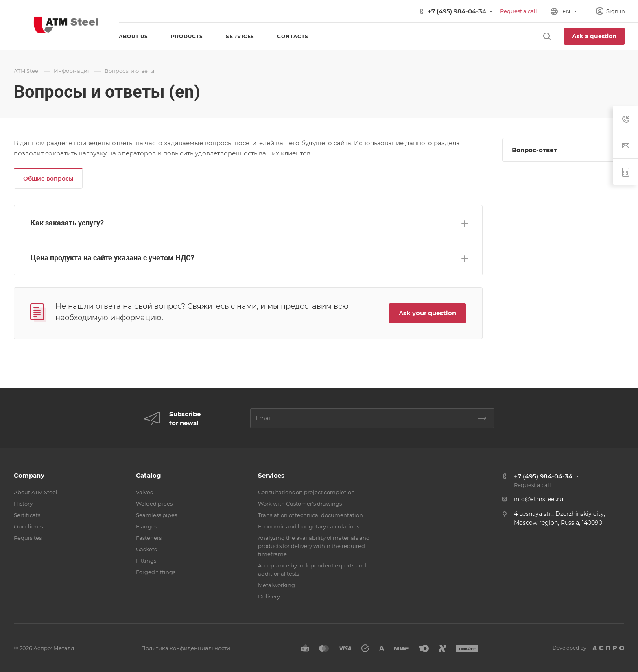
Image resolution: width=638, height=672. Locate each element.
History (23, 504)
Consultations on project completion (306, 492)
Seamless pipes (156, 515)
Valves (144, 492)
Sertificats (27, 515)
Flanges (146, 526)
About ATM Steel (36, 492)
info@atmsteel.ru (539, 499)
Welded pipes (154, 504)
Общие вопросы (48, 179)
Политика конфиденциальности (186, 648)
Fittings (146, 561)
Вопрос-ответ (534, 150)
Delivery (269, 596)
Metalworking (276, 585)
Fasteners (149, 538)
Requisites (28, 538)
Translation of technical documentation (310, 515)
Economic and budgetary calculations (309, 526)
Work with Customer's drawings (300, 504)
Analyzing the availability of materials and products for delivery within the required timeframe (314, 546)
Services (271, 475)
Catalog (149, 475)
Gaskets (146, 549)
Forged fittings (156, 572)
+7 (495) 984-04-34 (457, 11)
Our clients (28, 526)
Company (29, 475)
